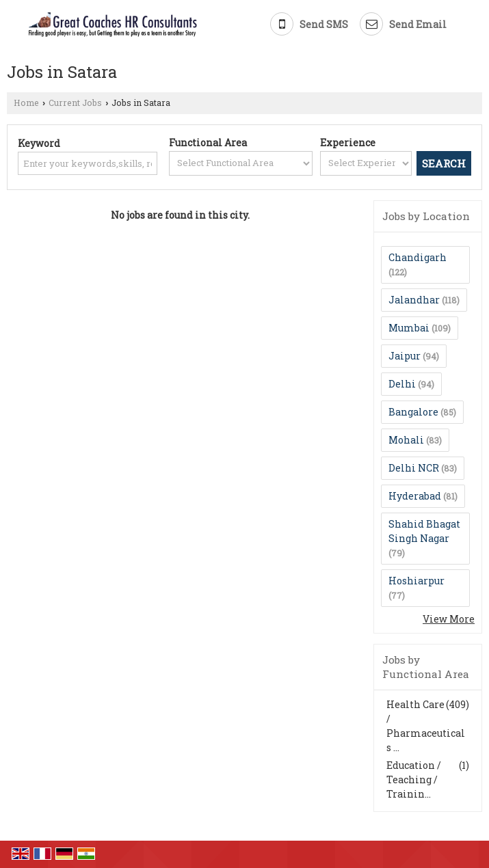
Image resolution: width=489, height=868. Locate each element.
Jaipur (405, 356)
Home (26, 103)
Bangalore (413, 412)
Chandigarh (418, 257)
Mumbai (409, 328)
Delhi (402, 384)
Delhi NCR (414, 468)
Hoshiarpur (417, 581)
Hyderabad (415, 496)
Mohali (406, 440)
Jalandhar (414, 300)
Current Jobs (75, 103)
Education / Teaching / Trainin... (414, 779)
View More (449, 619)
